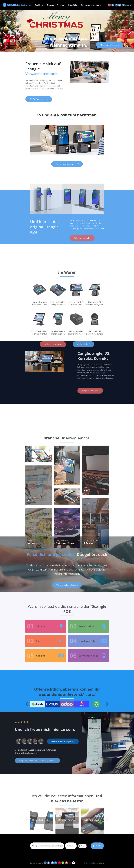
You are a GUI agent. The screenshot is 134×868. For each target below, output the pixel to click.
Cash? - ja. (39, 5)
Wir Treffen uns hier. (39, 99)
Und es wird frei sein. (110, 45)
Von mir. (61, 5)
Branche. (50, 5)
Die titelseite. (26, 5)
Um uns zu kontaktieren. (92, 5)
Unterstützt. (73, 5)
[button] (130, 32)
